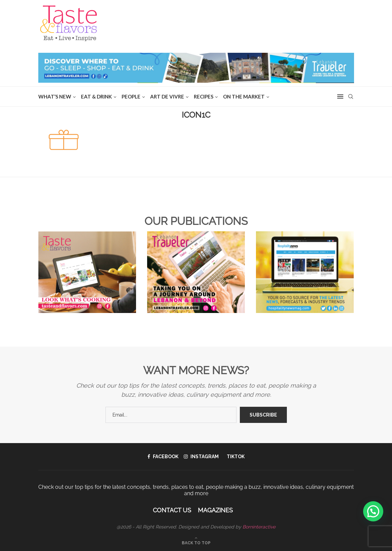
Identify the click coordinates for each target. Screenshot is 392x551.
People (131, 96)
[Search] (351, 96)
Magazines (215, 510)
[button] (373, 511)
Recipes (204, 96)
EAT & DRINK (96, 96)
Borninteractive (259, 527)
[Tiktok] (234, 457)
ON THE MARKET (244, 96)
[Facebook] (163, 457)
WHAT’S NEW (55, 96)
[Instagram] (201, 457)
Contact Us (172, 510)
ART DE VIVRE (167, 96)
